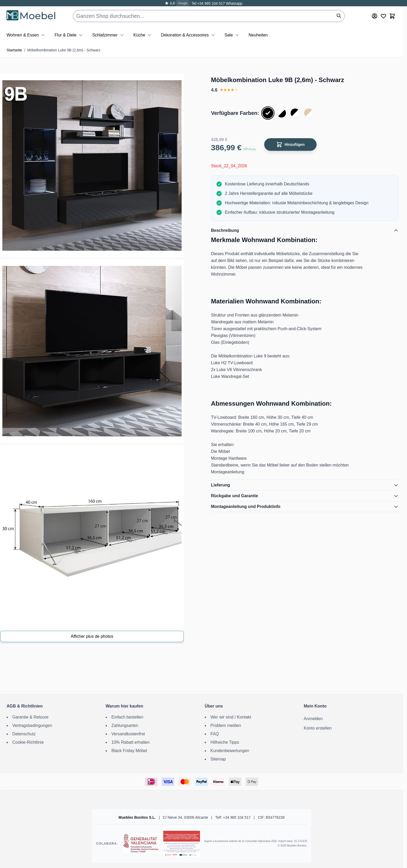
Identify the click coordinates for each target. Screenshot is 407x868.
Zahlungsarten (125, 725)
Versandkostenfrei (128, 734)
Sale (232, 35)
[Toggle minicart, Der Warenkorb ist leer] (392, 16)
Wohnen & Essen (26, 35)
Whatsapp (234, 3)
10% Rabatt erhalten (131, 742)
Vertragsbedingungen (32, 725)
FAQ (215, 734)
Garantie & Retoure (30, 717)
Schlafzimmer (109, 35)
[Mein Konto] (375, 16)
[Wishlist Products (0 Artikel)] (383, 16)
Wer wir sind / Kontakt (231, 717)
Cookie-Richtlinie (28, 742)
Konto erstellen (318, 728)
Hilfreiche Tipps (225, 742)
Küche (143, 35)
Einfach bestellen (127, 717)
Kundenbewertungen (230, 751)
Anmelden (313, 719)
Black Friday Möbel (129, 751)
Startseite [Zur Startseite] (14, 50)
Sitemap (218, 759)
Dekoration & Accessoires (188, 35)
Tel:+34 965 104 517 (208, 3)
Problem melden (226, 725)
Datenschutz (24, 734)
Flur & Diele (69, 35)
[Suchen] (339, 16)
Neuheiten (258, 35)
